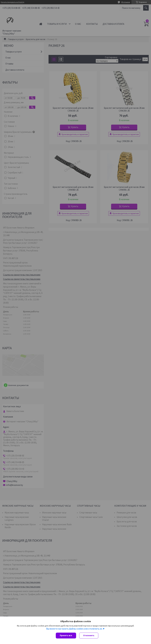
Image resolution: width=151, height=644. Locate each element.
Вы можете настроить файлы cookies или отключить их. (74, 629)
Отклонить (89, 635)
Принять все (66, 635)
